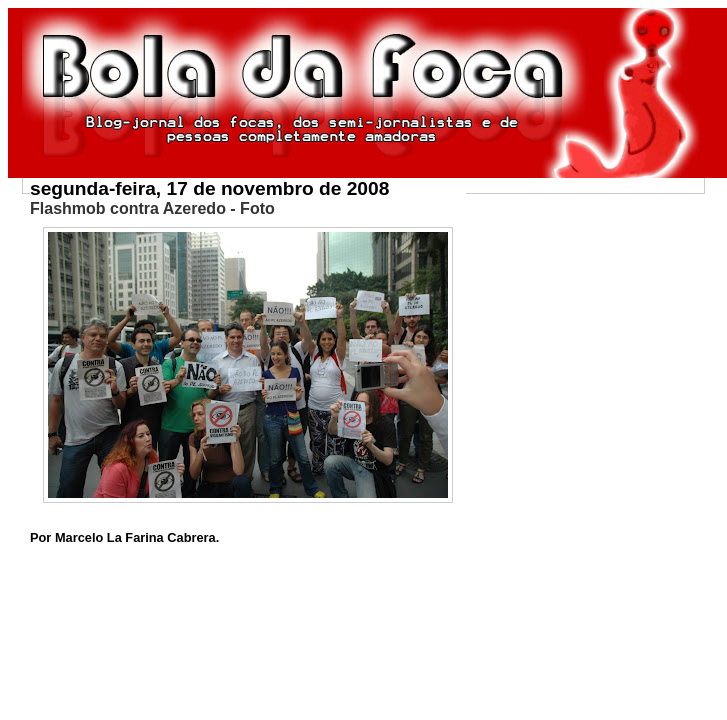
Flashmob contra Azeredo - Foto (152, 208)
